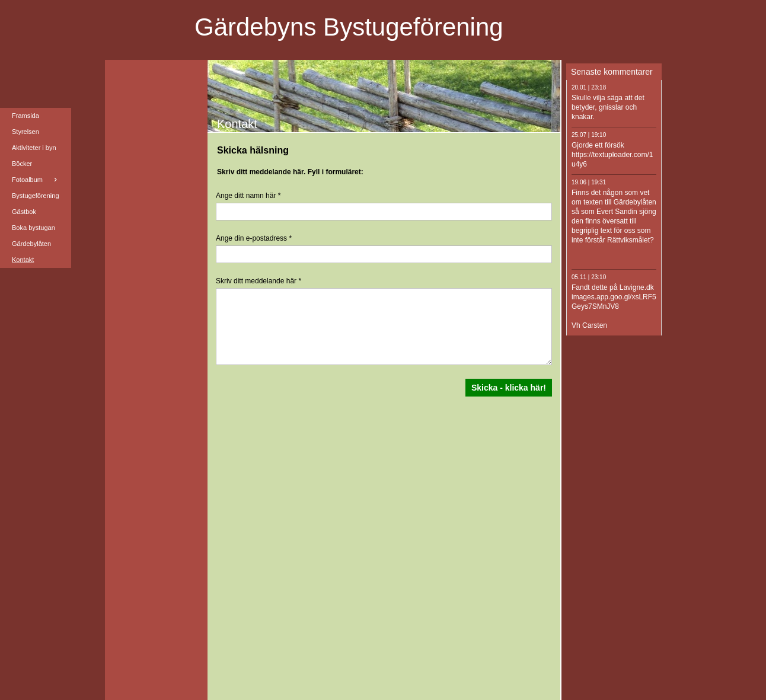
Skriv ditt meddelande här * (258, 281)
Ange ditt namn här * (248, 196)
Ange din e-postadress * (254, 238)
